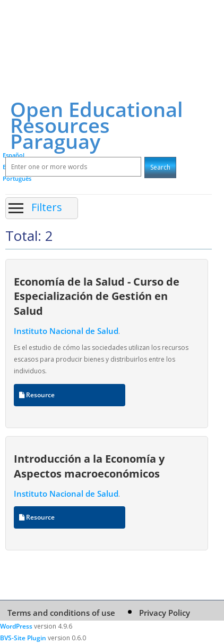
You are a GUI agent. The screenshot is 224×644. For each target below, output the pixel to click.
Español (14, 155)
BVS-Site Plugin (23, 638)
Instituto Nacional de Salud (66, 331)
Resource (37, 395)
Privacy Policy (165, 613)
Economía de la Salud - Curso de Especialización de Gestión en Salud (97, 296)
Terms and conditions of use (61, 613)
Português (17, 178)
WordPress (16, 626)
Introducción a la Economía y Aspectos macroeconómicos (89, 466)
